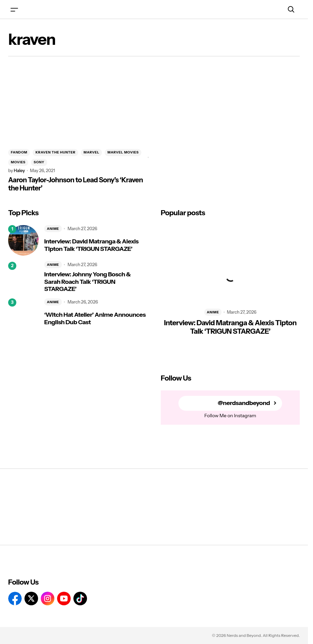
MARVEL (91, 152)
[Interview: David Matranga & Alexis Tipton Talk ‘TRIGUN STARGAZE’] (23, 240)
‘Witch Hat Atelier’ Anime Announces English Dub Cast (95, 319)
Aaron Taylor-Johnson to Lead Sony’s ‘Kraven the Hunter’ (76, 184)
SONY (39, 162)
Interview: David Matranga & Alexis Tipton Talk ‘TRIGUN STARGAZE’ (91, 245)
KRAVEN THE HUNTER (55, 152)
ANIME (53, 229)
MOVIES (18, 162)
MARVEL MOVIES (123, 152)
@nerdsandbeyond (244, 403)
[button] (14, 9)
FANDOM (19, 152)
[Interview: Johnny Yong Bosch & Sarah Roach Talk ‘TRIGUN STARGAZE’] (23, 277)
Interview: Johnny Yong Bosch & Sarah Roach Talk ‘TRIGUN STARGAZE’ (87, 282)
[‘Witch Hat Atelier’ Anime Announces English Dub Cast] (23, 314)
